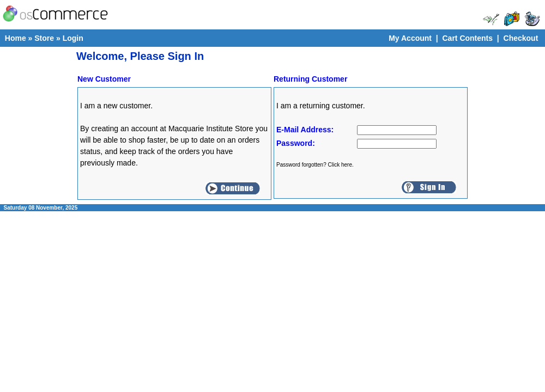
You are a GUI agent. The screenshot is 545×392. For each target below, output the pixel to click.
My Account (410, 38)
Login (73, 38)
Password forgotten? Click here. (315, 165)
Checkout (521, 38)
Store (44, 38)
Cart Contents (467, 38)
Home (16, 38)
